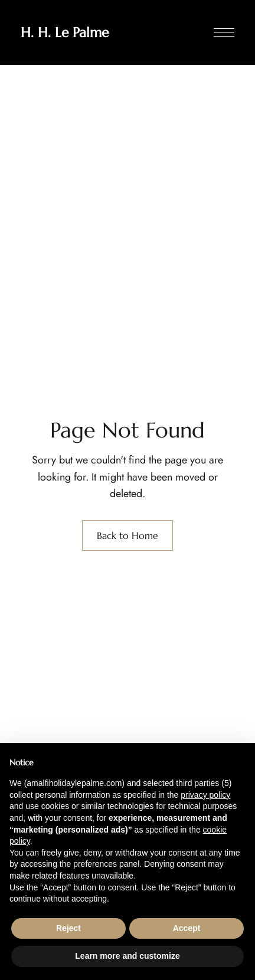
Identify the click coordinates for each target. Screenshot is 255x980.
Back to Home (127, 535)
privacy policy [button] (205, 795)
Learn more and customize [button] (127, 956)
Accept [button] (187, 928)
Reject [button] (68, 928)
